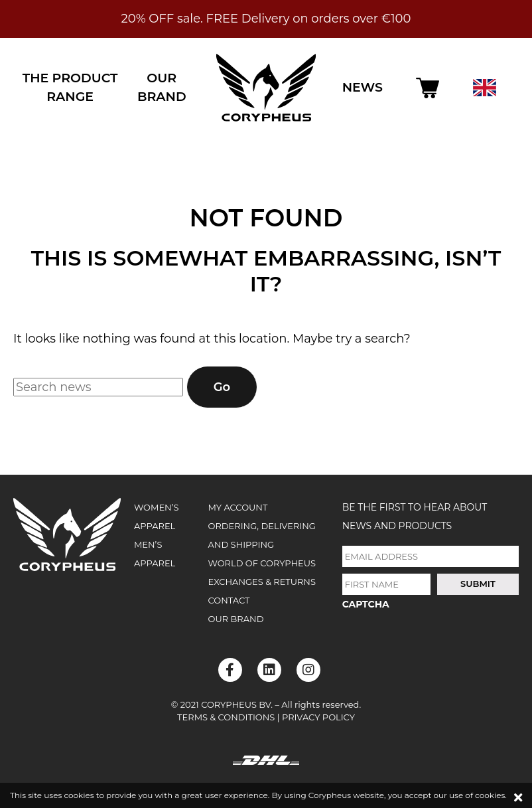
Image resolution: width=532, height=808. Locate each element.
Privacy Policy (318, 717)
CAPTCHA (366, 604)
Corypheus (266, 88)
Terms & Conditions (226, 717)
